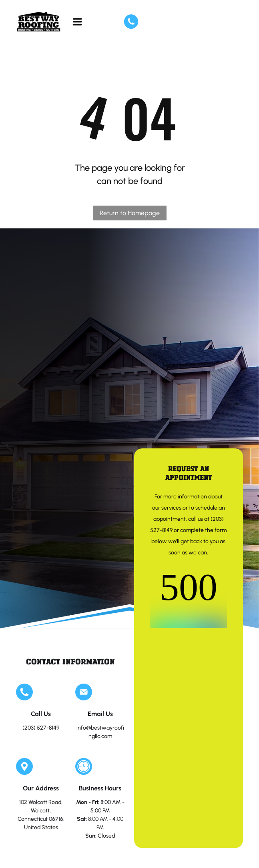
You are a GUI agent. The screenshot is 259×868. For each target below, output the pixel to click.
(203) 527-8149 (41, 728)
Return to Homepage (130, 213)
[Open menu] (77, 22)
